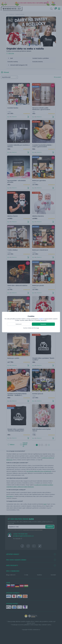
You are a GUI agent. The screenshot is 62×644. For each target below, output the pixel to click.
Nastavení (19, 324)
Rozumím (43, 324)
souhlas (41, 319)
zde (38, 328)
